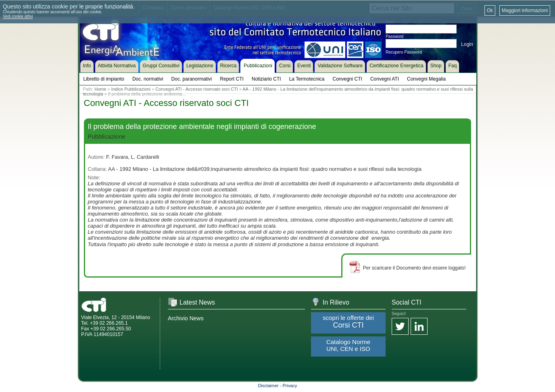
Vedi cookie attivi (18, 16)
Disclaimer (268, 386)
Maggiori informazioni (525, 10)
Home (100, 89)
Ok (490, 10)
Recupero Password (404, 52)
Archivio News (186, 318)
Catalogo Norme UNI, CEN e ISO (348, 345)
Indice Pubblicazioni (131, 89)
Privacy (290, 386)
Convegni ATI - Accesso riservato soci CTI (197, 89)
